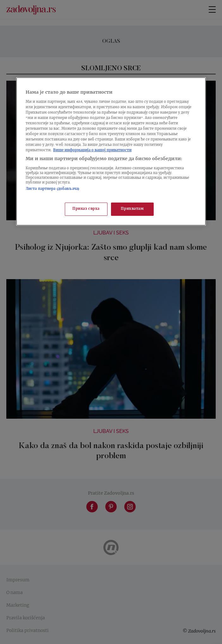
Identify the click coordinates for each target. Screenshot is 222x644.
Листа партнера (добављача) (52, 189)
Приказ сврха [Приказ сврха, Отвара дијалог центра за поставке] (86, 209)
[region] (111, 151)
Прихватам (132, 209)
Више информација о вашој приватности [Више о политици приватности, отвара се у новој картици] (92, 150)
